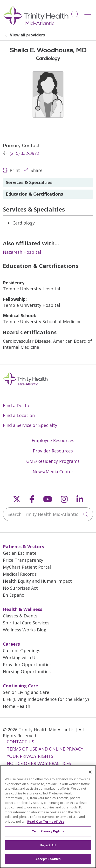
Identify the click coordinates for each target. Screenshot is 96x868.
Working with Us (20, 657)
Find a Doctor (17, 405)
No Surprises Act (20, 588)
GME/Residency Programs (53, 461)
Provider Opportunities (27, 664)
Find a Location (19, 415)
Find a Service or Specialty (30, 425)
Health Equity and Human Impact (37, 581)
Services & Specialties (29, 182)
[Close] (90, 775)
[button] (89, 13)
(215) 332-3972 (21, 153)
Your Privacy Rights (30, 756)
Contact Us (21, 742)
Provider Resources (53, 451)
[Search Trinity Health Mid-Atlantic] (48, 514)
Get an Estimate (20, 553)
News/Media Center (53, 472)
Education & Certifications (34, 194)
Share (33, 170)
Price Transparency (23, 560)
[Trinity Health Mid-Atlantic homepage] (36, 25)
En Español (14, 595)
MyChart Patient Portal (27, 567)
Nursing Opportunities (27, 671)
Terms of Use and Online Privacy (45, 749)
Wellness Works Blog (25, 630)
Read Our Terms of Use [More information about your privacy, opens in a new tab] (46, 824)
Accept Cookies (48, 862)
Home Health (17, 706)
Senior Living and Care (26, 692)
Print (11, 170)
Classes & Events (20, 616)
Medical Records (20, 574)
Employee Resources (53, 440)
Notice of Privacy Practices (39, 763)
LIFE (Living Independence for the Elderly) (46, 699)
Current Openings (22, 650)
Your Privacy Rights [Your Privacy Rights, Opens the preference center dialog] (48, 834)
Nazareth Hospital (22, 252)
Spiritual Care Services (26, 623)
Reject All (48, 848)
